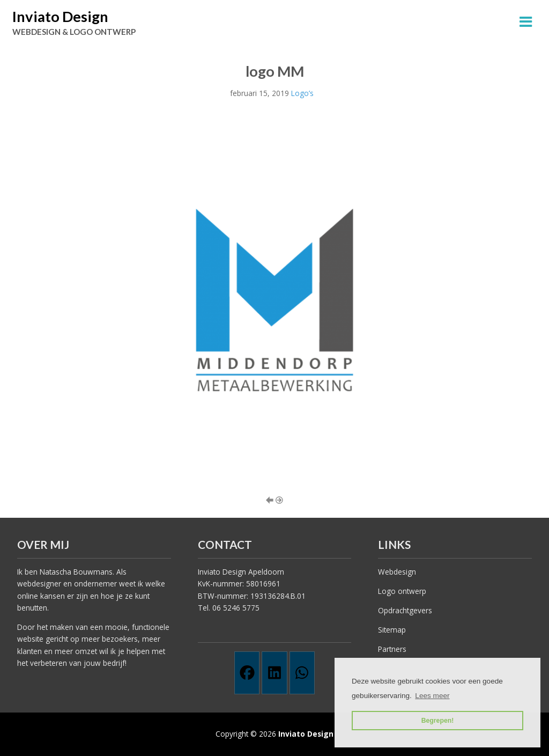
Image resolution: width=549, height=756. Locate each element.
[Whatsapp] (302, 673)
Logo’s (302, 93)
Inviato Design (60, 16)
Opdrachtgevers (405, 610)
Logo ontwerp (402, 591)
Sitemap (392, 630)
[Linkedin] (274, 673)
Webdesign (397, 572)
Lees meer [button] (432, 696)
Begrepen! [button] (438, 721)
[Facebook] (247, 673)
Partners (392, 649)
